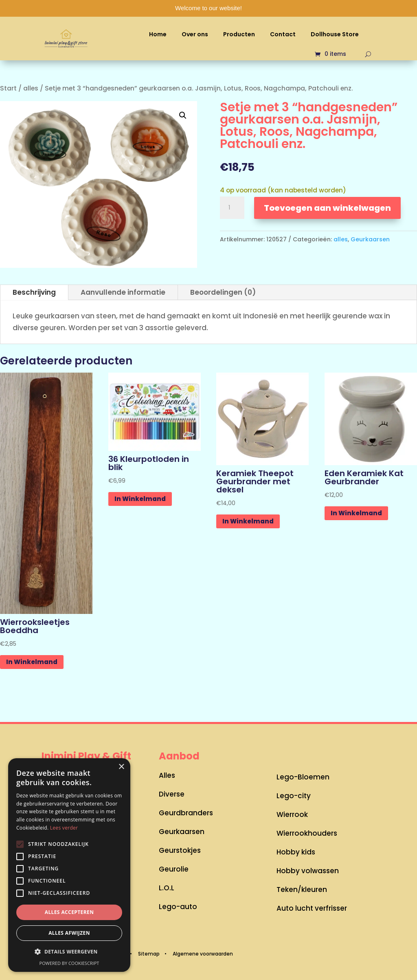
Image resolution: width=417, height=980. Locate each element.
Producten (239, 34)
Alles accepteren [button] (69, 912)
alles (31, 88)
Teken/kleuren (302, 890)
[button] (183, 115)
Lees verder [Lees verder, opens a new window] (64, 828)
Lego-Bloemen (303, 777)
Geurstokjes (180, 850)
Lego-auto (178, 907)
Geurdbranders (186, 813)
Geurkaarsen (370, 239)
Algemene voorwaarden (203, 954)
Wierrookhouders (307, 833)
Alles (167, 775)
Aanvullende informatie (123, 292)
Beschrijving (34, 292)
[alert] (69, 865)
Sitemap (149, 954)
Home (158, 34)
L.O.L (167, 888)
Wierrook (292, 814)
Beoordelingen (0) (223, 292)
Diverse (172, 794)
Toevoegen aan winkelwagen (327, 208)
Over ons (195, 34)
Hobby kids (296, 852)
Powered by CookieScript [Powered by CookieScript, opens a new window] (69, 963)
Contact (283, 34)
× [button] (121, 767)
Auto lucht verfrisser (312, 908)
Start (8, 88)
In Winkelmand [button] (32, 662)
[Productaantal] (232, 208)
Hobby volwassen (308, 871)
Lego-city (294, 796)
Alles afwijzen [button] (69, 933)
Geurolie (174, 869)
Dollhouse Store (335, 34)
